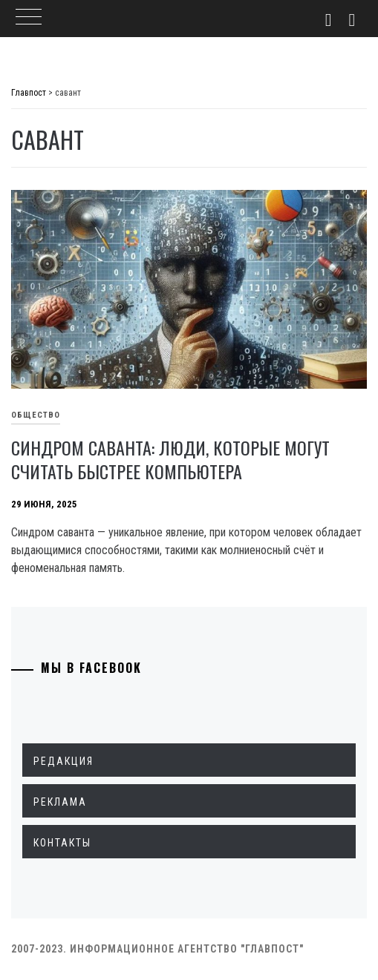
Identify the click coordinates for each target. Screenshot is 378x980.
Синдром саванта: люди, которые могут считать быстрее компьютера (170, 459)
